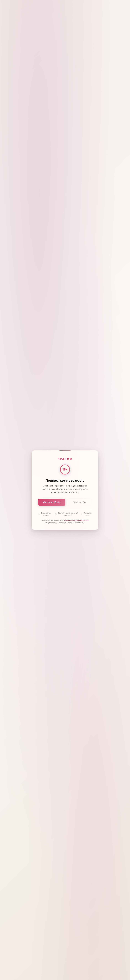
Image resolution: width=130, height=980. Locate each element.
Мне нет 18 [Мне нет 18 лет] (80, 502)
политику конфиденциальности (76, 520)
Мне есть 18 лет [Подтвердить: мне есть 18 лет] (52, 502)
